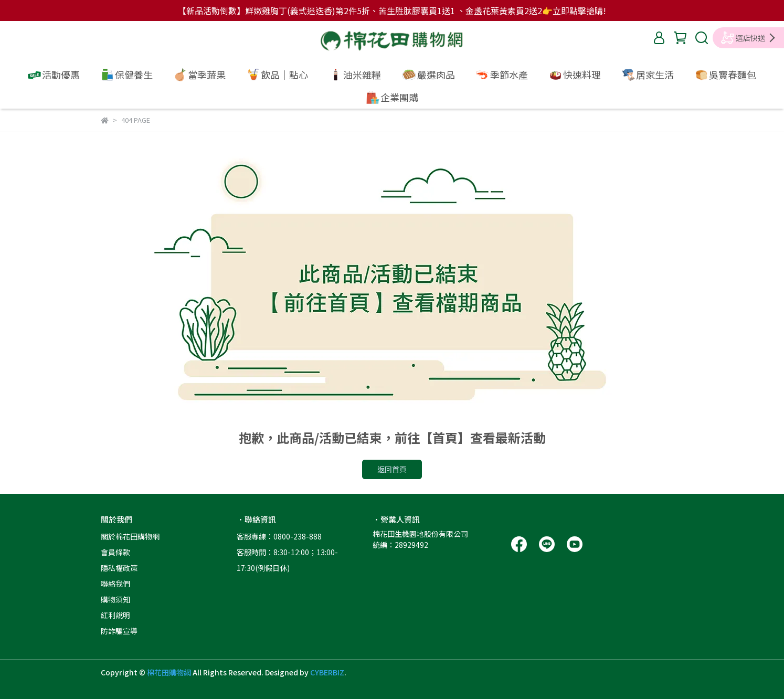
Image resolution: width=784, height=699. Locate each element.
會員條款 (115, 552)
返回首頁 (392, 469)
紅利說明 (115, 615)
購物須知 (115, 599)
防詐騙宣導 (119, 631)
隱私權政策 (119, 568)
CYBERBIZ (327, 672)
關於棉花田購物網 (130, 536)
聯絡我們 (115, 584)
